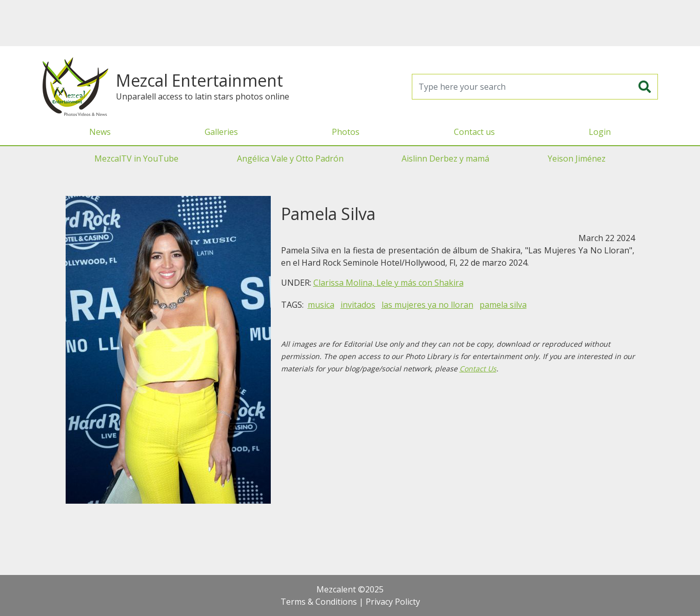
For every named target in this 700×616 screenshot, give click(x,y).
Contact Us (478, 369)
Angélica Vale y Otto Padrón (290, 158)
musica (321, 305)
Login (600, 132)
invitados (358, 305)
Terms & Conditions (319, 602)
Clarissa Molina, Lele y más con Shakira (388, 283)
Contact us (474, 132)
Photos (346, 132)
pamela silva (503, 305)
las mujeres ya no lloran (427, 305)
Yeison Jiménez (577, 158)
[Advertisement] (350, 23)
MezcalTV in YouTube (136, 158)
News (100, 132)
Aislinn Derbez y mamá (445, 158)
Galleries (221, 132)
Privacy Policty (393, 602)
